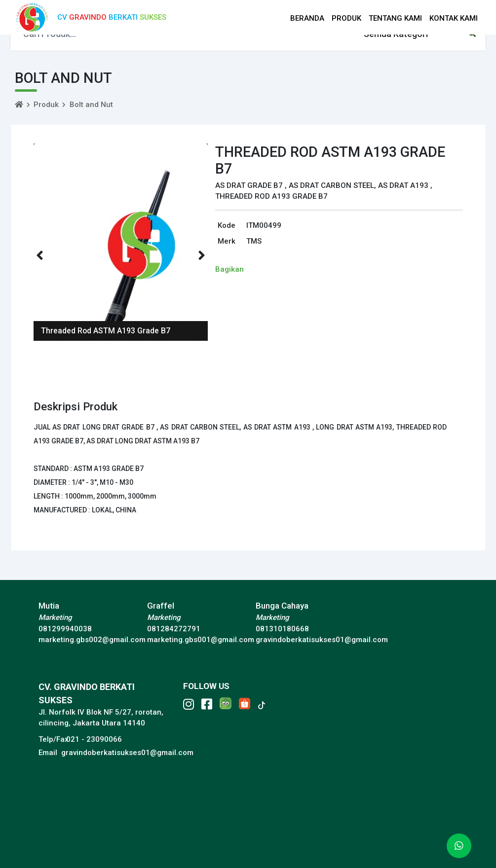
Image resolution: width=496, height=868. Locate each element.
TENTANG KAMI (395, 18)
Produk (46, 105)
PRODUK (346, 18)
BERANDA (307, 18)
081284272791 (174, 629)
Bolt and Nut (91, 105)
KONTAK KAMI (454, 18)
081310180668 (282, 629)
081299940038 (65, 629)
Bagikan (229, 269)
